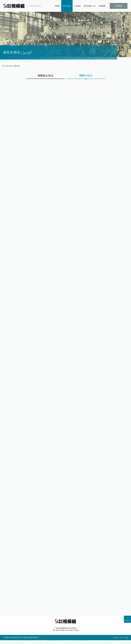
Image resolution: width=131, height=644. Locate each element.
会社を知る (67, 6)
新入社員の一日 (90, 6)
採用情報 (119, 6)
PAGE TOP (127, 624)
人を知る (77, 6)
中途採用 (102, 6)
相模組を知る (46, 76)
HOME (57, 6)
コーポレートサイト (119, 641)
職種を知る (86, 76)
